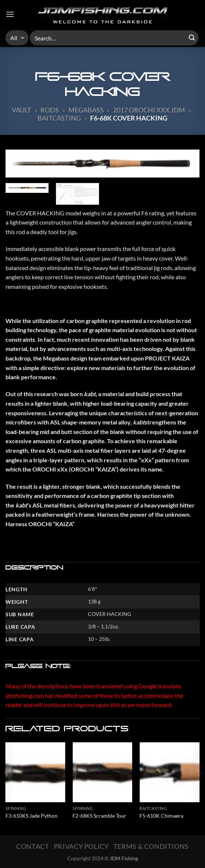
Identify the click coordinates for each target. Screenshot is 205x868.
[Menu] (10, 14)
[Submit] (192, 38)
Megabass (86, 110)
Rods (50, 110)
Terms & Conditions (151, 846)
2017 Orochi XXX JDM (149, 110)
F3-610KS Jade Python (31, 816)
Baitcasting (59, 118)
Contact (33, 846)
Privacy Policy (81, 846)
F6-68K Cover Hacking (129, 118)
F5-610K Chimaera (161, 816)
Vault (22, 110)
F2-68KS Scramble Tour (99, 816)
